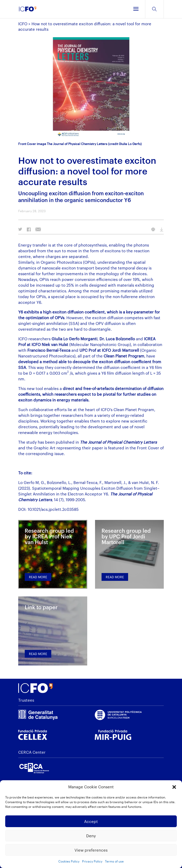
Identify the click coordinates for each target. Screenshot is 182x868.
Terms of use (114, 861)
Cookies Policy (69, 861)
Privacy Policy (92, 861)
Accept (91, 821)
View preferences (91, 850)
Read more (38, 577)
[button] (174, 787)
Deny (91, 836)
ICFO (23, 24)
